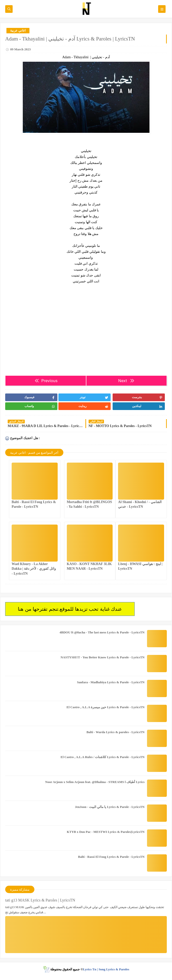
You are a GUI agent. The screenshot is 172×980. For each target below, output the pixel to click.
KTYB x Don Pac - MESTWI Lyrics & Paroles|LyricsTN (106, 832)
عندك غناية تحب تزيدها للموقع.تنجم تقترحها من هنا (70, 609)
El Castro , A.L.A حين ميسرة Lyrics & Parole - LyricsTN (106, 707)
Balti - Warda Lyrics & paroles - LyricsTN (115, 732)
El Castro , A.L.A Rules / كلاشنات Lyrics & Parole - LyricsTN (103, 757)
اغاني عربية (18, 30)
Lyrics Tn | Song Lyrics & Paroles (106, 969)
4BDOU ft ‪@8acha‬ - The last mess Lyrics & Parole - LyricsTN (102, 632)
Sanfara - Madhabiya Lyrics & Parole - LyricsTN (111, 682)
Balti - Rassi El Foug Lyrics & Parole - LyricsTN (111, 857)
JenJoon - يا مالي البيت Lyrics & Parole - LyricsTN (110, 807)
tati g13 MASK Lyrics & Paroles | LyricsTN (40, 900)
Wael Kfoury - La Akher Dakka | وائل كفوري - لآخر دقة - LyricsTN (34, 569)
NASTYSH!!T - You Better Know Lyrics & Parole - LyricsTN (103, 657)
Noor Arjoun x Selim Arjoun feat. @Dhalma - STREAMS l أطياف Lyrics (95, 782)
